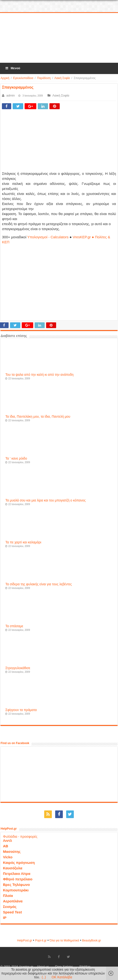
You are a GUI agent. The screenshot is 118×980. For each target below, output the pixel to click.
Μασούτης (12, 852)
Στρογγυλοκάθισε (18, 668)
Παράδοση (44, 78)
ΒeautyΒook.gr (92, 940)
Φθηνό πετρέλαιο (18, 879)
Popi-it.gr (41, 940)
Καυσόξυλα (13, 868)
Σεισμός (10, 907)
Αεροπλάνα (13, 901)
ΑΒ (5, 846)
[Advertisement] (59, 38)
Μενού (12, 68)
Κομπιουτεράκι (16, 890)
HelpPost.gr (24, 940)
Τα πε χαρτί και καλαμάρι (23, 542)
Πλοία (8, 896)
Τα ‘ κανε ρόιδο (16, 459)
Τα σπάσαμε (14, 626)
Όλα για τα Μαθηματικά (64, 940)
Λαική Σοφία (62, 78)
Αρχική (5, 78)
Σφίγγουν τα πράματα (21, 710)
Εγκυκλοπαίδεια (23, 78)
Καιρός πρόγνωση (19, 863)
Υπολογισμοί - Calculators (48, 237)
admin (10, 95)
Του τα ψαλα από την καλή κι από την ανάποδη (39, 375)
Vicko (8, 857)
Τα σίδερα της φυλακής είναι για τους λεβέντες (38, 584)
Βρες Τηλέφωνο (16, 885)
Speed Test (12, 912)
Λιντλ (7, 840)
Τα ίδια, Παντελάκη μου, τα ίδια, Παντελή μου (38, 417)
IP (5, 918)
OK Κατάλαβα (62, 977)
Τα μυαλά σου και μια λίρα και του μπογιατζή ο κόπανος (45, 500)
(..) (44, 977)
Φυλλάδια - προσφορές (20, 837)
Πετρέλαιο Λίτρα (16, 874)
